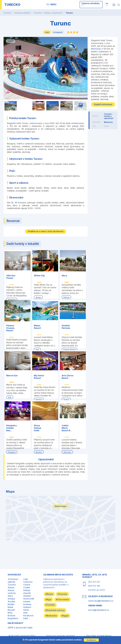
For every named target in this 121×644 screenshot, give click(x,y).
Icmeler (27, 601)
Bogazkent (13, 618)
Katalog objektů (22, 13)
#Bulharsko (52, 622)
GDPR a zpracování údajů (20, 627)
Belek (10, 607)
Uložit (11, 41)
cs (107, 3)
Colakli (27, 587)
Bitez (10, 612)
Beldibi (11, 604)
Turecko (7, 13)
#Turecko (65, 594)
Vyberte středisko (91, 4)
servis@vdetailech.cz (99, 610)
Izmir (26, 612)
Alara (10, 596)
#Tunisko (51, 611)
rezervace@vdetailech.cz (101, 601)
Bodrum (11, 615)
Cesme (27, 584)
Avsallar (12, 601)
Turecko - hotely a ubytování (48, 13)
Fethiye (27, 590)
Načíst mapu (60, 512)
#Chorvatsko (53, 605)
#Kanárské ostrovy (56, 616)
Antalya (11, 598)
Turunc (69, 13)
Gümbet (27, 596)
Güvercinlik (29, 598)
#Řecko (50, 594)
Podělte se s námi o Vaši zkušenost (46, 231)
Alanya (11, 587)
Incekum (27, 604)
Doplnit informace (103, 106)
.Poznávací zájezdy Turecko (13, 582)
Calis (26, 579)
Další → (27, 618)
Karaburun (28, 615)
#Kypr (49, 599)
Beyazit (11, 610)
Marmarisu (79, 123)
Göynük (27, 593)
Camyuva (28, 582)
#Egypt (50, 627)
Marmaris (108, 125)
